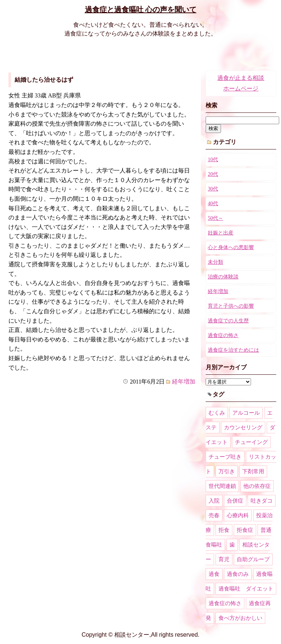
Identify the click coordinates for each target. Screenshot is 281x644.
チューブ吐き (225, 457)
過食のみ (238, 574)
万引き (227, 471)
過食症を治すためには (233, 350)
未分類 (216, 262)
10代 (213, 160)
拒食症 (245, 530)
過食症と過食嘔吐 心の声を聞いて (141, 10)
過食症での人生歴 (228, 321)
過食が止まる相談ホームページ (241, 83)
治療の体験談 (223, 277)
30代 (213, 189)
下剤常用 (253, 471)
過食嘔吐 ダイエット (246, 589)
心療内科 (238, 515)
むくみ (217, 413)
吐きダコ (262, 501)
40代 (213, 203)
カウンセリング (243, 428)
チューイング (251, 442)
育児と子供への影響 (231, 306)
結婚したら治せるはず (44, 80)
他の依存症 (257, 486)
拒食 (224, 530)
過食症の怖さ (223, 335)
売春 (214, 515)
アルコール (246, 413)
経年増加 (184, 382)
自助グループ (253, 559)
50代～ (216, 218)
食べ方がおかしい (240, 618)
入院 (214, 501)
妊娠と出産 (221, 233)
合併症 (235, 501)
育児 (224, 559)
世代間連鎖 (222, 486)
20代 (213, 174)
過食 (214, 574)
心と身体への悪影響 (231, 247)
